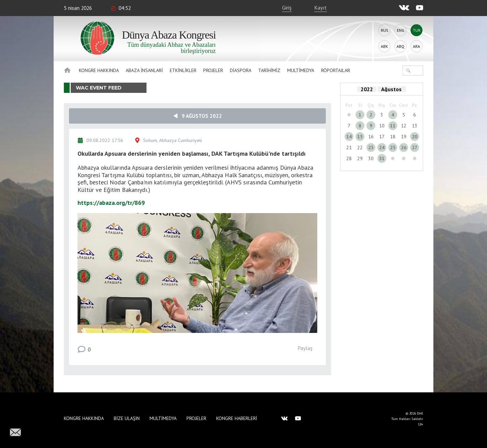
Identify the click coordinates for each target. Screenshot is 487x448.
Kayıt (321, 8)
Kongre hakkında (99, 70)
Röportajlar (336, 70)
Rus (385, 30)
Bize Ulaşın (127, 418)
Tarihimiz (269, 70)
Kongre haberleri (237, 418)
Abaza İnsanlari (144, 70)
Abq (400, 46)
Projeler (213, 70)
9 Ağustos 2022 (198, 116)
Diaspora (241, 70)
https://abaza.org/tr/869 (111, 203)
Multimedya (301, 70)
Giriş (287, 8)
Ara (416, 46)
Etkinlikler (183, 70)
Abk (384, 46)
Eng (401, 30)
